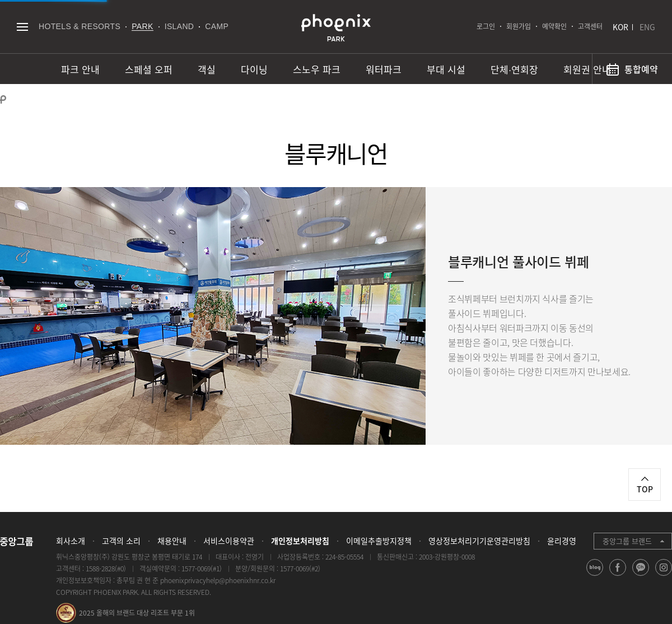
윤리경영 (562, 541)
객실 (207, 69)
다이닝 (254, 69)
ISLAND (179, 26)
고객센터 (590, 26)
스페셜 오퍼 (149, 69)
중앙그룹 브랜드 (627, 541)
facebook (618, 576)
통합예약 (641, 69)
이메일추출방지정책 (379, 541)
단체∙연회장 (514, 69)
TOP (645, 489)
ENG (647, 27)
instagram (664, 576)
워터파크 (384, 69)
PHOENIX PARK (336, 28)
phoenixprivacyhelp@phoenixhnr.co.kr (218, 580)
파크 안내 (80, 69)
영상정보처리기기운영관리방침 (479, 541)
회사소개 (71, 541)
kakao (641, 576)
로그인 (486, 26)
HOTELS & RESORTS (80, 26)
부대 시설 (446, 69)
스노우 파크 (317, 69)
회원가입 (519, 26)
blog (595, 576)
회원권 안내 (587, 69)
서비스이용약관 (229, 541)
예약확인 (554, 26)
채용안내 (172, 541)
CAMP (217, 26)
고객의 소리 (121, 541)
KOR (620, 27)
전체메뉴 (22, 27)
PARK (143, 26)
